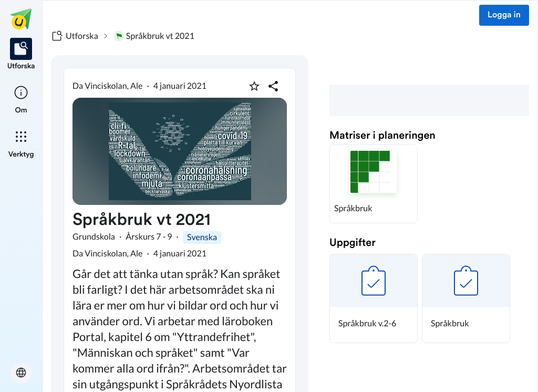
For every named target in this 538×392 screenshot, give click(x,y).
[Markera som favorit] (254, 86)
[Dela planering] (273, 86)
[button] (374, 184)
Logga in (504, 15)
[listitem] (21, 55)
